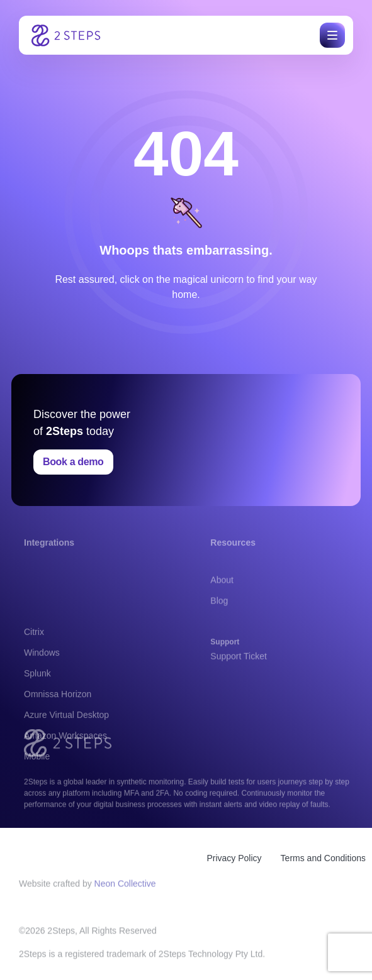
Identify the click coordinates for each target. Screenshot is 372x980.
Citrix (34, 680)
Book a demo (73, 462)
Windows (42, 700)
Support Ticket (239, 663)
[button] (330, 35)
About (222, 593)
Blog (219, 614)
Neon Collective (125, 888)
